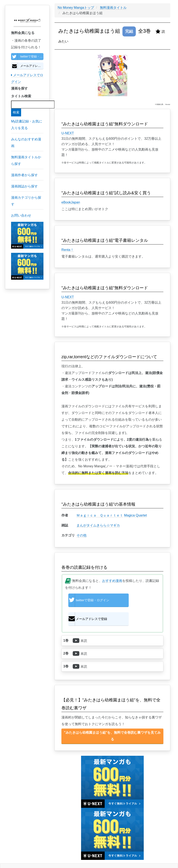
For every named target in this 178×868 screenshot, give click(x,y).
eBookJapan (71, 202)
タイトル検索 (21, 96)
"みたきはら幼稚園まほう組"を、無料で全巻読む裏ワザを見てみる (112, 721)
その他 (81, 535)
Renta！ (68, 250)
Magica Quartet (135, 515)
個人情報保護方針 (31, 856)
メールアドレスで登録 (27, 66)
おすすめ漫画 (112, 581)
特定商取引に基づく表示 (46, 856)
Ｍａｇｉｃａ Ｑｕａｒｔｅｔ (100, 515)
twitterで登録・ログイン (27, 56)
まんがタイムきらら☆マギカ (98, 525)
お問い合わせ (55, 856)
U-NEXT (68, 133)
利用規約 (38, 856)
